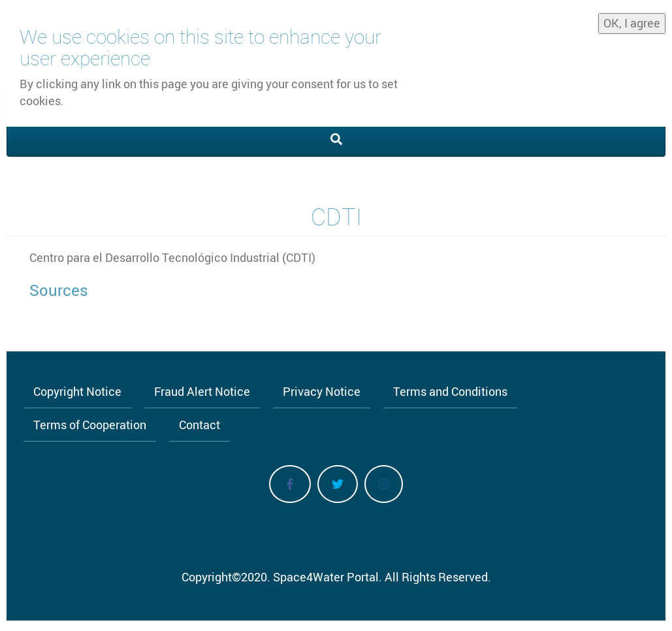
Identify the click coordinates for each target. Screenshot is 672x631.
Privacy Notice (322, 391)
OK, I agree (632, 20)
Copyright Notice (77, 391)
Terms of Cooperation (90, 425)
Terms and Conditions (450, 391)
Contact (200, 425)
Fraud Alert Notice (202, 391)
